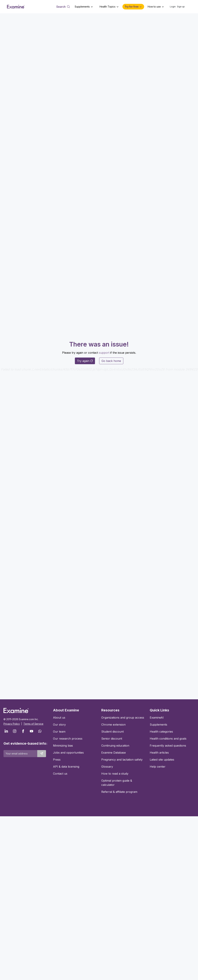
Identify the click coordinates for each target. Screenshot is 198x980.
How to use (154, 7)
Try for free (132, 7)
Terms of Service (33, 724)
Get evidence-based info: (25, 743)
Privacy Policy (12, 724)
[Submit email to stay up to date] (42, 754)
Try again (85, 361)
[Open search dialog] (63, 7)
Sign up (181, 7)
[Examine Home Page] (16, 7)
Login (173, 7)
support (104, 353)
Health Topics (107, 7)
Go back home (111, 361)
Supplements (82, 7)
